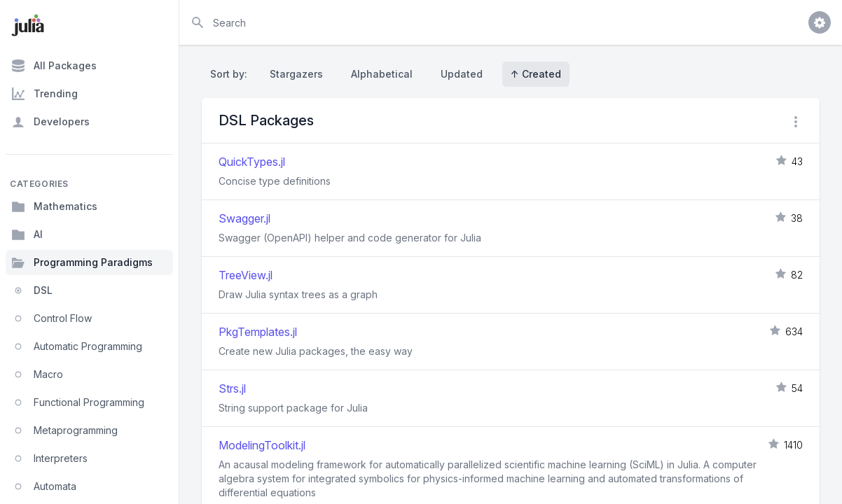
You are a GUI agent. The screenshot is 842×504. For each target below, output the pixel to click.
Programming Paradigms (82, 262)
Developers (50, 122)
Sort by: (232, 74)
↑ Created (536, 74)
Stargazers (296, 74)
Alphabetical (382, 74)
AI (27, 234)
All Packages (54, 66)
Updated (462, 74)
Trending (44, 94)
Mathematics (54, 206)
